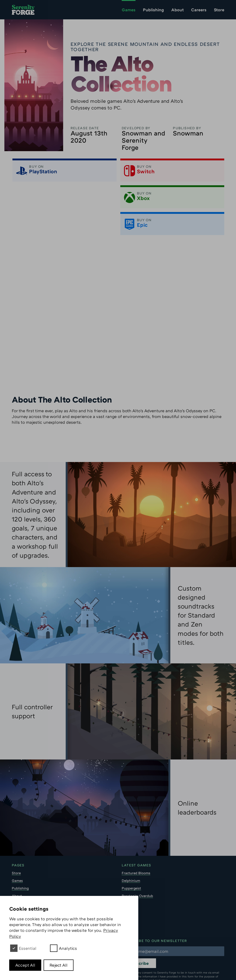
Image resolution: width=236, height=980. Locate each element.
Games (129, 10)
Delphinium (131, 854)
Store (219, 10)
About (177, 10)
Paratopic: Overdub (137, 869)
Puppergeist (131, 862)
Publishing (153, 10)
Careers (199, 10)
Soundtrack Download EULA (35, 892)
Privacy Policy (23, 884)
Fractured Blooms (136, 846)
